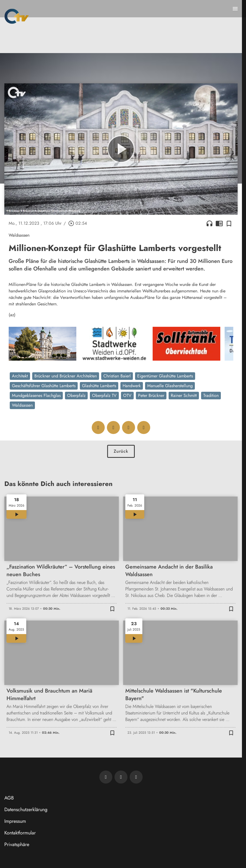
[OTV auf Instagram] (136, 777)
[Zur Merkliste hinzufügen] (229, 223)
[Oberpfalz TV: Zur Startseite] (17, 16)
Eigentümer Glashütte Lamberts (165, 376)
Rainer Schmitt (184, 395)
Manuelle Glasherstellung (170, 386)
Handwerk (132, 386)
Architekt (20, 376)
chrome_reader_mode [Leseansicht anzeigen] (219, 223)
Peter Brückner (151, 395)
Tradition (211, 395)
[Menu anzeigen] (235, 9)
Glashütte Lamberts (99, 386)
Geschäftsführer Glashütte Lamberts (44, 386)
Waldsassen (22, 405)
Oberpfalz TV (104, 395)
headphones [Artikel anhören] (209, 223)
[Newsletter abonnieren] (106, 777)
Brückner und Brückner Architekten (66, 376)
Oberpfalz (76, 395)
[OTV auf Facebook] (121, 777)
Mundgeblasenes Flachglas (36, 395)
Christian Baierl (117, 376)
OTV (127, 395)
